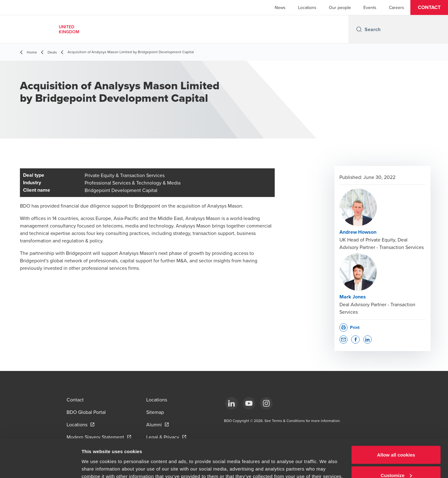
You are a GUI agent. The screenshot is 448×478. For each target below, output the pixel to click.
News (280, 7)
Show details (96, 459)
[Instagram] (266, 403)
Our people (340, 7)
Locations (307, 7)
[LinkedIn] (231, 403)
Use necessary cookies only (396, 461)
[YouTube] (249, 403)
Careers (397, 7)
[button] (429, 7)
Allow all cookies (396, 421)
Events (370, 7)
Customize (396, 441)
